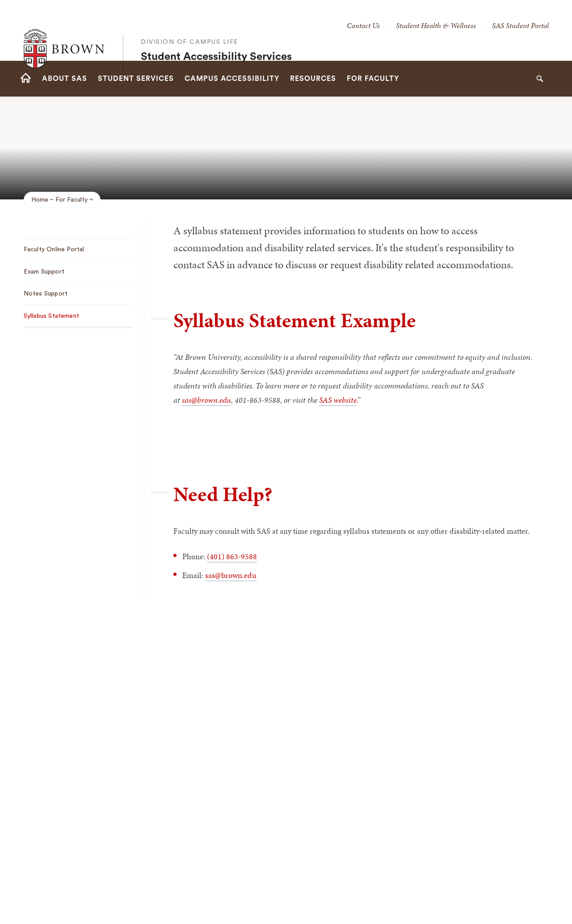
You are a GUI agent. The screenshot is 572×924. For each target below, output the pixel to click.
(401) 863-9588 (232, 556)
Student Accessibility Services (216, 38)
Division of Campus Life (190, 24)
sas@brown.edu (231, 575)
